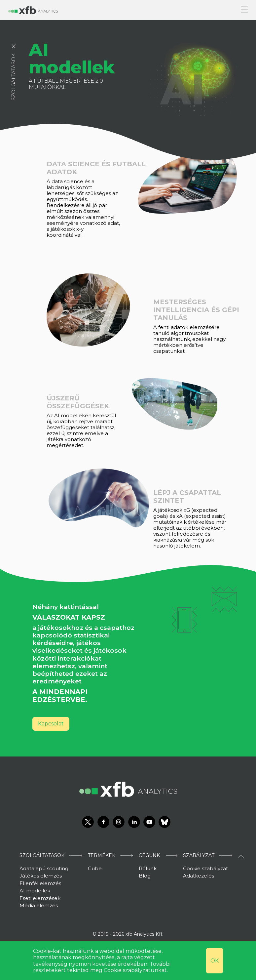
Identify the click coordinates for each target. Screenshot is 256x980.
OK (215, 961)
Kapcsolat (51, 724)
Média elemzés (39, 905)
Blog (145, 876)
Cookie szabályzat (205, 868)
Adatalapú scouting (44, 868)
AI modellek (35, 891)
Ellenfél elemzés (40, 883)
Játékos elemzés (41, 876)
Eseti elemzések (40, 898)
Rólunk (148, 868)
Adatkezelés (199, 876)
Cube (95, 868)
